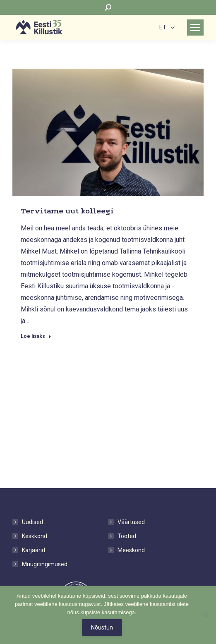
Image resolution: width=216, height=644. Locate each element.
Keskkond (35, 536)
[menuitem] (167, 27)
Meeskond (131, 550)
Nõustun (102, 627)
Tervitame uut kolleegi (67, 211)
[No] (206, 615)
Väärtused (131, 522)
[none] (167, 27)
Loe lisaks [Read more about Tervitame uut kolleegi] (36, 336)
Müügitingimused (45, 564)
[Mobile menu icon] (195, 28)
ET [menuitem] (163, 28)
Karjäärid (34, 550)
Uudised (32, 522)
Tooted (127, 536)
